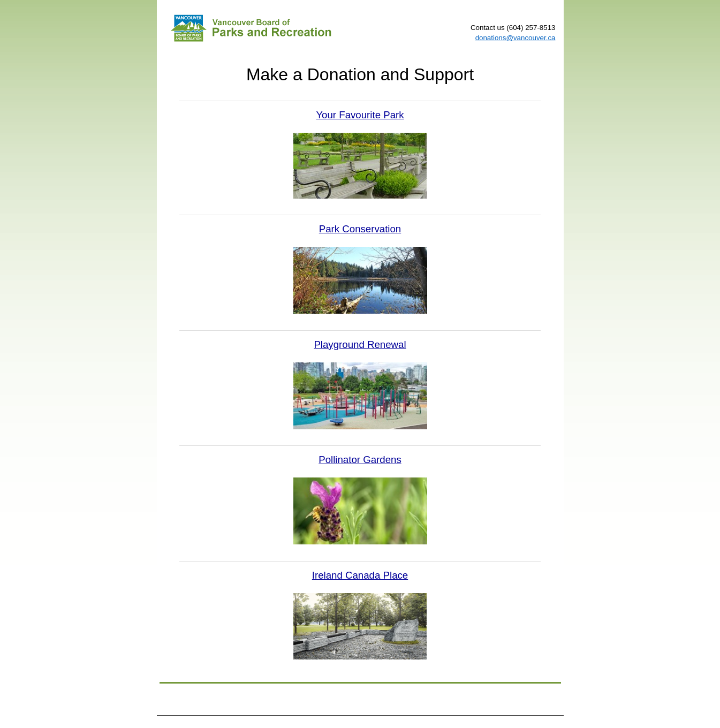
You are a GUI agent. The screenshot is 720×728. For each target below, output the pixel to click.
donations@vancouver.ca (516, 38)
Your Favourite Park (360, 115)
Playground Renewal (360, 344)
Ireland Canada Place (360, 575)
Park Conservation (360, 229)
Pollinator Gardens (360, 460)
